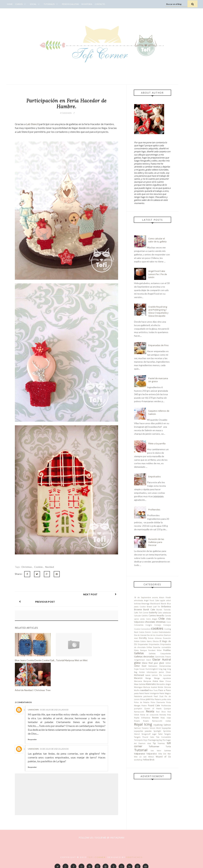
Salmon (167, 725)
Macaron (138, 678)
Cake (160, 613)
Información (152, 672)
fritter (159, 650)
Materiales (151, 684)
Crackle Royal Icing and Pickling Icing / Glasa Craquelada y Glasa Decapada (158, 311)
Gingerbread (139, 660)
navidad (50, 567)
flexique (143, 650)
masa (155, 681)
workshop (138, 760)
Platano (158, 699)
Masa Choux (165, 681)
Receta (150, 711)
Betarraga (145, 604)
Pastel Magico (165, 693)
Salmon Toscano (141, 728)
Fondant (152, 650)
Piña (152, 699)
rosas (169, 718)
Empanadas (143, 644)
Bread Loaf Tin (153, 607)
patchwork (148, 696)
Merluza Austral (150, 687)
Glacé (148, 660)
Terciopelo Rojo (141, 740)
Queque (167, 709)
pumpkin (138, 709)
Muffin (137, 690)
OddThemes (134, 850)
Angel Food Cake (152, 600)
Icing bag (162, 669)
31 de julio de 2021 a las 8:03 (54, 702)
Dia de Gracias (140, 635)
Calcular (138, 616)
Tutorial (141, 750)
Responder (32, 732)
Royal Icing (143, 724)
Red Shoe (161, 712)
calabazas (167, 613)
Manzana (138, 681)
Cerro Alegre (152, 619)
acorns (155, 597)
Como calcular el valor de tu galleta (157, 240)
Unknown (33, 702)
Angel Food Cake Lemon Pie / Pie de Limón (158, 274)
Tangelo (168, 734)
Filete (136, 650)
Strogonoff (146, 734)
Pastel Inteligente (152, 693)
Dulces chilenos (155, 638)
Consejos (167, 625)
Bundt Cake (149, 609)
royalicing (158, 725)
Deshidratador (165, 632)
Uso (152, 751)
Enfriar (149, 647)
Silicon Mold (155, 728)
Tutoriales (51, 4)
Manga (148, 678)
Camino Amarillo (157, 615)
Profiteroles (154, 510)
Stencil (137, 734)
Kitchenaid (139, 675)
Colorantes (139, 625)
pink (148, 699)
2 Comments (66, 113)
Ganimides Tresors (163, 657)
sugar (154, 734)
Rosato (137, 721)
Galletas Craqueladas (160, 654)
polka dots (166, 699)
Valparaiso (140, 754)
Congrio (149, 625)
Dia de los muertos (155, 635)
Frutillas (167, 650)
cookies (39, 567)
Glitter (168, 663)
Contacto (100, 4)
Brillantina (166, 606)
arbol (169, 600)
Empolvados (155, 477)
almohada (139, 600)
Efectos (156, 641)
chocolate (150, 622)
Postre (144, 706)
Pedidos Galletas (70, 4)
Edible (137, 641)
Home (10, 4)
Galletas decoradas (144, 657)
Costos (142, 632)
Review (155, 718)
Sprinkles (167, 731)
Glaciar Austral (162, 660)
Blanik (163, 604)
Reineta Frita (165, 715)
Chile (162, 619)
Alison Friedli (165, 597)
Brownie (138, 609)
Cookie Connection (142, 629)
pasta (136, 693)
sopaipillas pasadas (143, 731)
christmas (27, 567)
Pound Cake (154, 705)
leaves (148, 675)
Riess (163, 718)
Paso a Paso (165, 690)
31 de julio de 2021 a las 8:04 (54, 741)
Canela (168, 616)
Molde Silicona (164, 687)
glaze (162, 663)
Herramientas (165, 666)
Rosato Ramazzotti (153, 721)
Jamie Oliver (165, 672)
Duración (167, 638)
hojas (136, 669)
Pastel (142, 693)
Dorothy (143, 638)
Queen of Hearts (153, 709)
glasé (156, 663)
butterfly (153, 612)
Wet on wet (140, 757)
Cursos (21, 4)
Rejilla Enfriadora (142, 718)
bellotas (137, 604)
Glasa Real (147, 663)
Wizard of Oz (163, 757)
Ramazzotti (139, 712)
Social (35, 4)
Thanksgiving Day (155, 740)
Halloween (153, 666)
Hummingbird (152, 669)
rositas (168, 721)
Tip (154, 743)
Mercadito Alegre (164, 684)
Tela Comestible (163, 737)
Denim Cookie (151, 632)
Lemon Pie (157, 675)
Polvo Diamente (158, 702)
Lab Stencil (32, 124)
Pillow (143, 699)
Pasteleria (138, 696)
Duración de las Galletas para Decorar (156, 542)
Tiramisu (161, 743)
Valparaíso (152, 754)
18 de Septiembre (143, 597)
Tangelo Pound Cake (144, 737)
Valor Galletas (164, 751)
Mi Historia (87, 4)
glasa (137, 663)
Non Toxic (154, 690)
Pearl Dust (158, 696)
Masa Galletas (140, 684)
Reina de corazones (149, 715)
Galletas (139, 653)
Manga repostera (162, 678)
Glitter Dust (140, 666)
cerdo (142, 619)
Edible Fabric (146, 641)
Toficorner (154, 746)
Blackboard (155, 604)
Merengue (138, 687)
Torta (168, 746)
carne (136, 619)
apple (163, 600)
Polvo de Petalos (142, 702)
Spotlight (157, 731)
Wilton (151, 757)
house (142, 669)
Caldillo (145, 616)
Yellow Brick (149, 760)
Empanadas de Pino (158, 345)
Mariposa (147, 681)
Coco (169, 622)
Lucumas (167, 675)
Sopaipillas (166, 728)
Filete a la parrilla (157, 444)
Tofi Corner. (97, 850)
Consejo (158, 625)
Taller (160, 734)
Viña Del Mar (165, 754)
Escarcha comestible (162, 647)
